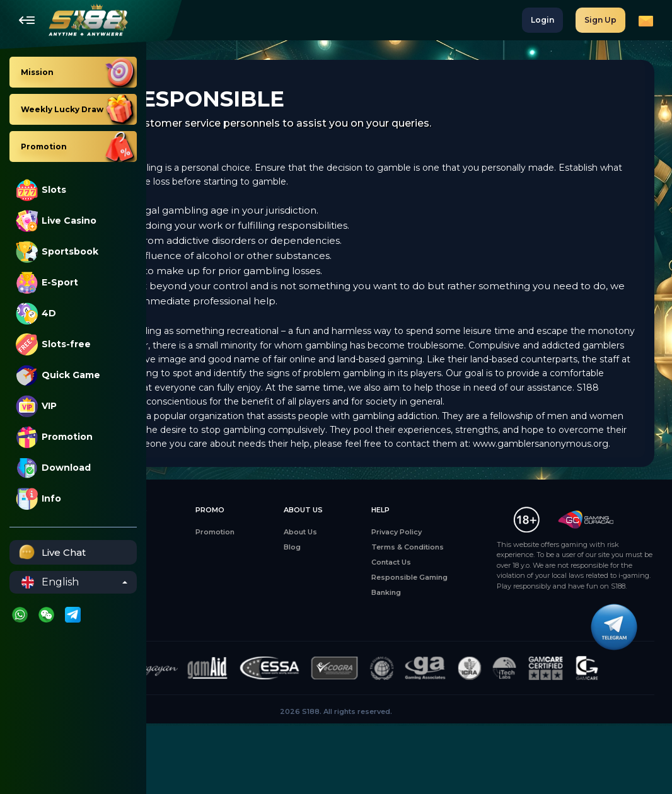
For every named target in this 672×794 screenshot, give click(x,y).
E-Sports (178, 619)
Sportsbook (57, 252)
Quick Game (58, 375)
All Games (180, 574)
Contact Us (422, 604)
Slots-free (53, 344)
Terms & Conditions (438, 589)
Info (38, 499)
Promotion (54, 437)
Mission (237, 574)
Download (53, 468)
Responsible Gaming (440, 619)
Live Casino (56, 221)
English (50, 582)
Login (542, 20)
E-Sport (47, 283)
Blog (351, 589)
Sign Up (600, 20)
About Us (359, 574)
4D (36, 314)
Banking (417, 635)
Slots (41, 190)
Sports (175, 635)
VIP (36, 406)
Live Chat (51, 552)
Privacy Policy (427, 574)
